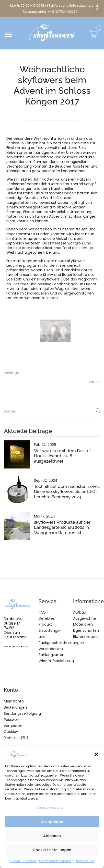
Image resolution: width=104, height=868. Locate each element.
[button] (96, 754)
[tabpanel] (56, 331)
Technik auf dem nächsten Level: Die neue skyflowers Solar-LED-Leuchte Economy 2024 (67, 491)
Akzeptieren (52, 822)
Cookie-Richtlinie (23, 861)
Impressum (85, 861)
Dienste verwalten (51, 808)
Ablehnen (52, 836)
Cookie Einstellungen (52, 850)
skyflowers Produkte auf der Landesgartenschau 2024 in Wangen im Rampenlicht (62, 527)
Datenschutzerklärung (56, 861)
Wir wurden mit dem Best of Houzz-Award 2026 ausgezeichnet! (62, 456)
